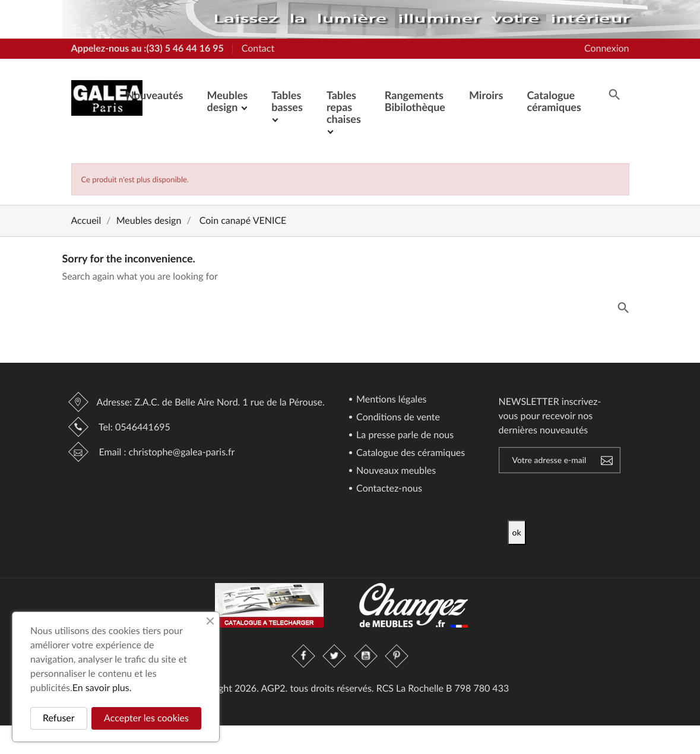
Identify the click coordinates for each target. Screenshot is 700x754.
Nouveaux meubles (395, 471)
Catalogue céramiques (554, 101)
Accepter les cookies (146, 718)
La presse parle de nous (404, 435)
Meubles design (227, 101)
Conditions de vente (397, 418)
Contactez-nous (388, 489)
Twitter (335, 656)
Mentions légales (390, 400)
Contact (258, 48)
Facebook (304, 656)
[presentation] (607, 497)
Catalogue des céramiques (409, 453)
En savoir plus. (102, 688)
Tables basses (287, 101)
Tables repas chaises (344, 107)
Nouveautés (154, 95)
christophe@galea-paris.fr (182, 452)
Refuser (59, 718)
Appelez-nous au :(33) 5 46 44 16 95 (148, 48)
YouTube (366, 656)
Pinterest (397, 656)
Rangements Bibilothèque (415, 101)
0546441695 (143, 427)
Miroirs (486, 95)
